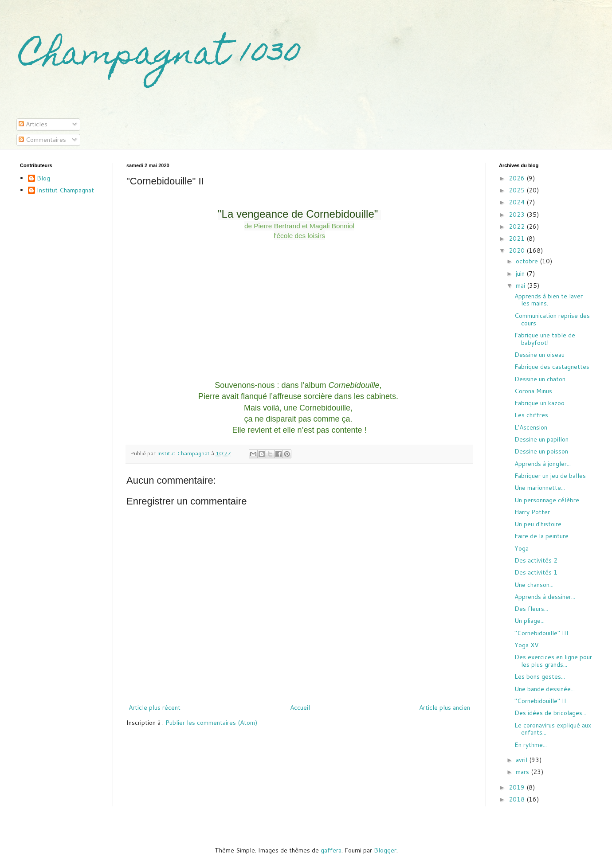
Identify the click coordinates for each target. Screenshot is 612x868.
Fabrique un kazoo (539, 403)
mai (521, 285)
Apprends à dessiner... (545, 597)
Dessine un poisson (541, 451)
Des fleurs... (531, 609)
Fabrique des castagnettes (552, 367)
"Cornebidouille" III (541, 633)
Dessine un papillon (541, 439)
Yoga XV (527, 645)
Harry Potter (532, 512)
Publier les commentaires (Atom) (211, 723)
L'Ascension (531, 427)
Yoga (522, 548)
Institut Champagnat (65, 191)
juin (521, 274)
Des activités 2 (536, 560)
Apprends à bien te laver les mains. (549, 300)
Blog (43, 179)
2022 (518, 227)
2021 (518, 239)
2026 (518, 178)
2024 (518, 202)
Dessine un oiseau (539, 355)
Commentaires (42, 140)
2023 (518, 215)
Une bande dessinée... (545, 689)
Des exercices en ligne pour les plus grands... (553, 661)
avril (522, 760)
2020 (518, 250)
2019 (518, 787)
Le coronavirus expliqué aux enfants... (553, 729)
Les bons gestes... (540, 676)
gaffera (331, 850)
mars (523, 772)
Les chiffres (531, 415)
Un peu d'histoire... (540, 524)
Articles (33, 124)
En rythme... (531, 745)
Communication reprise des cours (552, 319)
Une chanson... (534, 585)
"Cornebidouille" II (540, 701)
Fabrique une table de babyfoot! (545, 339)
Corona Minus (533, 391)
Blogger (385, 850)
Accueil (300, 708)
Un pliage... (530, 621)
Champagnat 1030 (160, 56)
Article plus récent (155, 708)
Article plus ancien (445, 708)
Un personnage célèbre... (549, 500)
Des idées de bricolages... (550, 713)
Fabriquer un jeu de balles (550, 476)
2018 (518, 799)
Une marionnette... (540, 488)
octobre (528, 261)
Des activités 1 (536, 572)
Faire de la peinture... (543, 536)
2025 (518, 190)
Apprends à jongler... (543, 464)
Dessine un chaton (540, 379)
